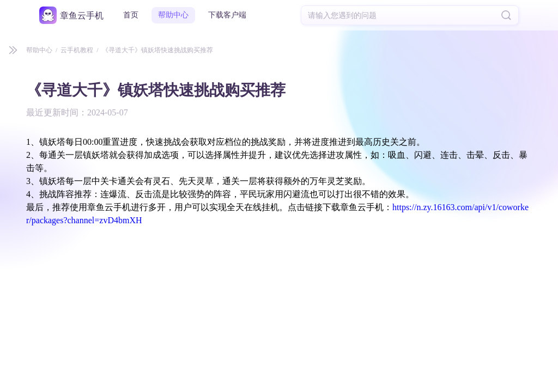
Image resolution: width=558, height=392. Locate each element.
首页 (131, 15)
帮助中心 (173, 15)
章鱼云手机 (82, 16)
